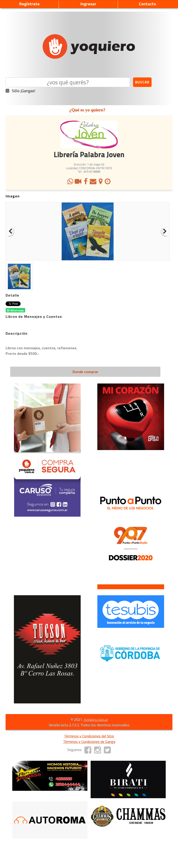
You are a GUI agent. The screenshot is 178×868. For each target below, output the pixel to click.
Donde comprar (85, 372)
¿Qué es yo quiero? (87, 110)
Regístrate (29, 4)
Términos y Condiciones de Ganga (89, 742)
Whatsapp (15, 310)
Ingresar (88, 4)
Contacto (147, 4)
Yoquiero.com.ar (95, 719)
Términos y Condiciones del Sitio (89, 736)
